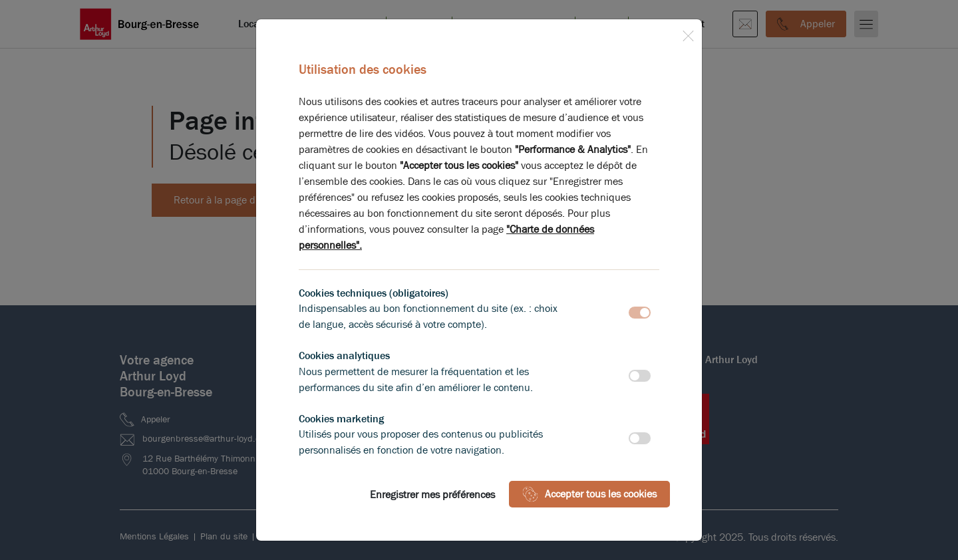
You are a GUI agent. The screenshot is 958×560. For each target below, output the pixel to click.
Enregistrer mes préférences (432, 494)
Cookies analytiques (344, 355)
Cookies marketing (341, 419)
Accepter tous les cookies (589, 494)
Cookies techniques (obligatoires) (374, 293)
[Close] (688, 33)
